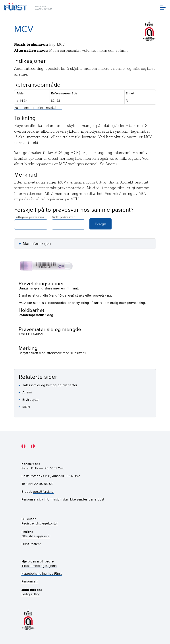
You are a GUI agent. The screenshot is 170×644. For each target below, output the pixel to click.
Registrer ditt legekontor (40, 523)
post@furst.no (43, 491)
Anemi (111, 164)
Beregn (101, 224)
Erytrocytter (31, 400)
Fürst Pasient (31, 544)
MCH (26, 407)
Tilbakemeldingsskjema (39, 566)
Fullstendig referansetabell (38, 108)
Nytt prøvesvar (68, 222)
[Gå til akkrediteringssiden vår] (28, 620)
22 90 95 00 (44, 484)
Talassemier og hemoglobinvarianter (50, 385)
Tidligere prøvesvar (31, 222)
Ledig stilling (31, 594)
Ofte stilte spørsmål (36, 536)
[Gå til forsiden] (29, 7)
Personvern (30, 581)
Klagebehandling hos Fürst (42, 573)
